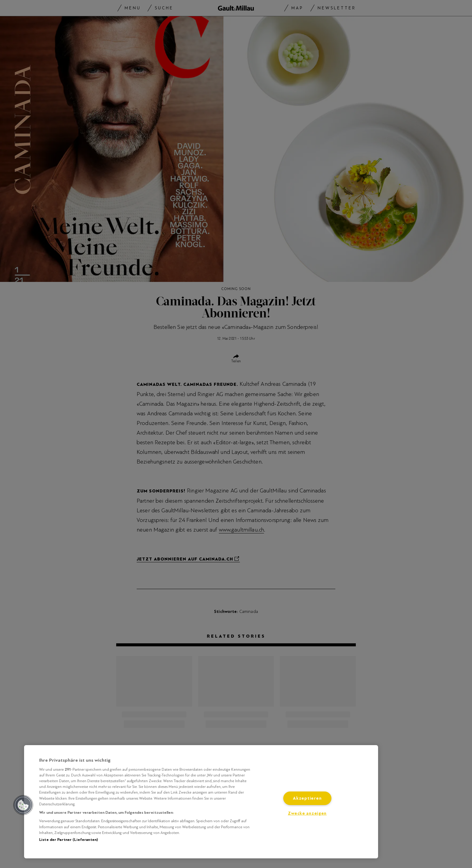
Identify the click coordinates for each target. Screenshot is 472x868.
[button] (23, 805)
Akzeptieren (307, 798)
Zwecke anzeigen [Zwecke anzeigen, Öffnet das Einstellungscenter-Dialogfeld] (307, 813)
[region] (201, 802)
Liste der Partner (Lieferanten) (68, 840)
